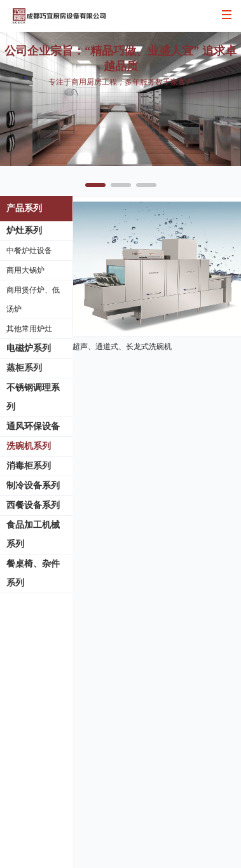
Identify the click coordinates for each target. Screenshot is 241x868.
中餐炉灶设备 (29, 251)
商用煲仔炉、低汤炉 (33, 300)
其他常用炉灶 (29, 329)
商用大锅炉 (25, 270)
